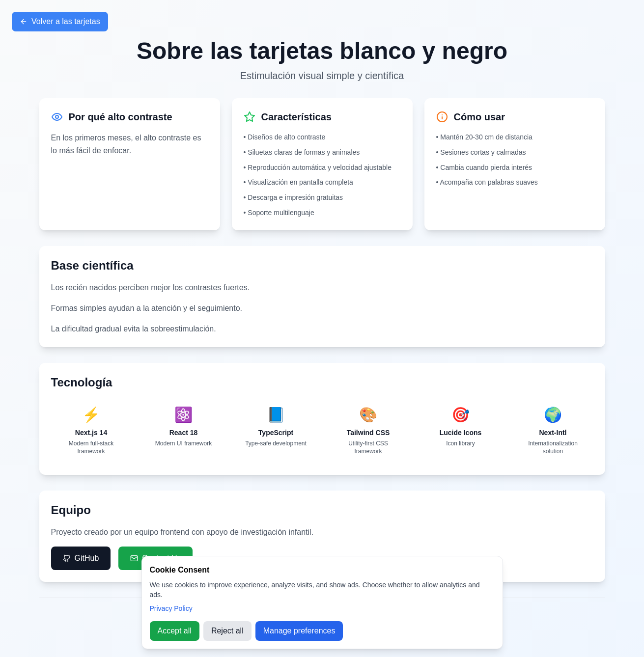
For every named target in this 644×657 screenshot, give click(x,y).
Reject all (227, 631)
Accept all (175, 631)
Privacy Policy (171, 608)
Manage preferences (299, 631)
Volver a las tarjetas (60, 21)
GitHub (81, 558)
